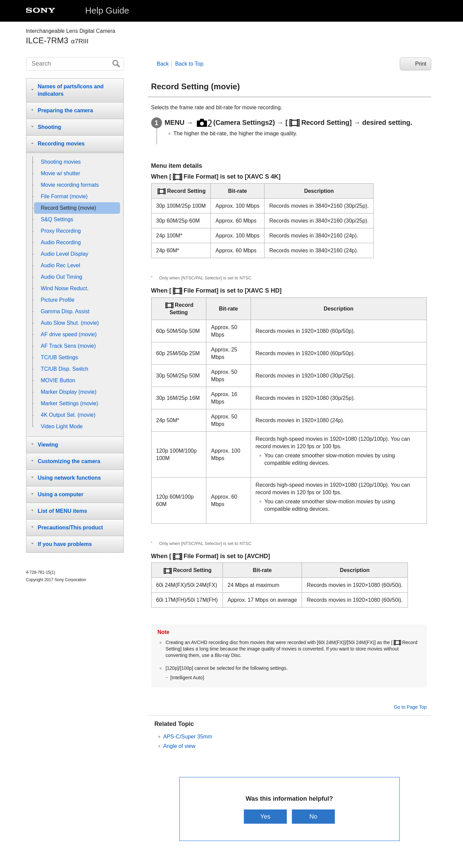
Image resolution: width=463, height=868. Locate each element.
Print (421, 64)
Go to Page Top (410, 707)
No (314, 816)
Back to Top (189, 64)
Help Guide (107, 10)
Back (163, 64)
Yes (265, 816)
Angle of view (179, 746)
